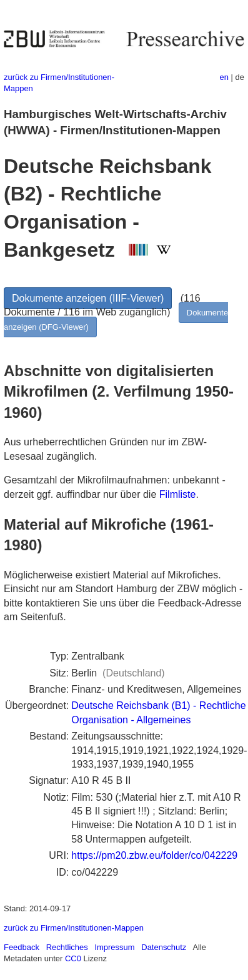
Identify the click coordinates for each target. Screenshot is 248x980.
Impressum (114, 947)
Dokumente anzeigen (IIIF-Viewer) (88, 298)
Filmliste (178, 494)
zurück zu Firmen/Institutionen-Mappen (74, 928)
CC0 (73, 958)
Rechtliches (67, 947)
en (224, 77)
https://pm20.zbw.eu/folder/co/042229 (154, 855)
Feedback (22, 947)
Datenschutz (164, 947)
